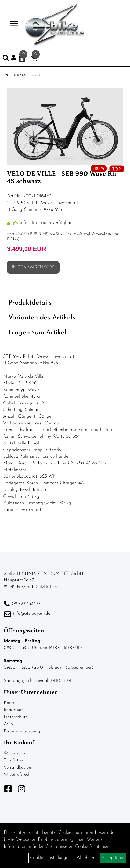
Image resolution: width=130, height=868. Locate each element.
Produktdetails (30, 303)
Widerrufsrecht (18, 775)
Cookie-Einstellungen (50, 858)
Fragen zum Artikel (37, 333)
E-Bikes (20, 75)
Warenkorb (14, 753)
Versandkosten (17, 768)
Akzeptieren (113, 858)
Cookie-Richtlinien (92, 847)
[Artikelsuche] (6, 59)
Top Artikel (14, 760)
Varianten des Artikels (42, 318)
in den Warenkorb (33, 267)
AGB (8, 724)
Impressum (14, 710)
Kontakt (12, 703)
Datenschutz (16, 717)
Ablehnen (86, 858)
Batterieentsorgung (22, 731)
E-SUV (36, 75)
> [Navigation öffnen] (12, 24)
